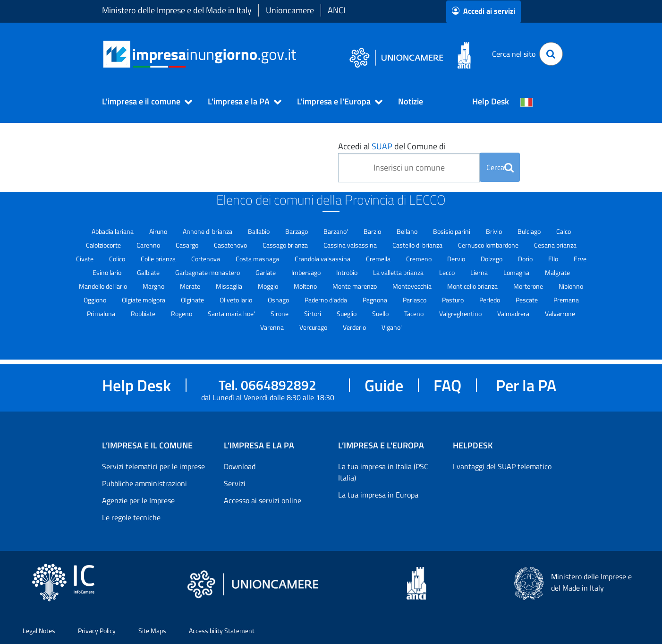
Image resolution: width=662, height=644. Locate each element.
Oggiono (96, 300)
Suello (381, 313)
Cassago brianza (286, 245)
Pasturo (454, 300)
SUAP (382, 146)
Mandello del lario (104, 286)
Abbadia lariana (113, 231)
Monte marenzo (355, 286)
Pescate (527, 300)
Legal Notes (39, 631)
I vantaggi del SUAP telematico (502, 466)
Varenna (273, 327)
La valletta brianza (399, 272)
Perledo (490, 300)
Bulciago (530, 231)
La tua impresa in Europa (378, 495)
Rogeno (182, 313)
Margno (154, 286)
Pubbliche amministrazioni (144, 483)
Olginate (193, 300)
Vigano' (392, 327)
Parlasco (415, 300)
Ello (554, 259)
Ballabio (259, 231)
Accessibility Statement (222, 631)
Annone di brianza (208, 231)
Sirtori (313, 313)
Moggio (269, 286)
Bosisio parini (452, 231)
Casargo (188, 245)
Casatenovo (231, 245)
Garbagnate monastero (208, 272)
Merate (191, 286)
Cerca (500, 167)
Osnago (279, 300)
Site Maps (152, 631)
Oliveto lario (237, 300)
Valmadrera (514, 313)
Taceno (415, 313)
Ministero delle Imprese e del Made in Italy (177, 10)
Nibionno (571, 286)
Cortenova (206, 259)
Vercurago (314, 327)
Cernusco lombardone (489, 245)
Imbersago (307, 272)
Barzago (297, 231)
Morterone (529, 286)
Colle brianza (159, 259)
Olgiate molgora (144, 300)
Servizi (235, 483)
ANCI (336, 10)
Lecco (448, 272)
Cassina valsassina (351, 245)
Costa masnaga (258, 259)
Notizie (411, 101)
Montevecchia (413, 286)
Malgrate (557, 272)
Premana (566, 300)
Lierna (480, 272)
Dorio (526, 259)
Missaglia (230, 286)
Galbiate (149, 272)
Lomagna (517, 272)
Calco (564, 231)
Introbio (348, 272)
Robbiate (144, 313)
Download (240, 466)
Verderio (355, 327)
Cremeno (420, 259)
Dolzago (492, 259)
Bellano (408, 231)
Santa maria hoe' (232, 313)
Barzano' (336, 231)
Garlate (266, 272)
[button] (143, 102)
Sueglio (347, 313)
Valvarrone (560, 313)
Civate (85, 259)
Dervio (457, 259)
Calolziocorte (104, 245)
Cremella (379, 259)
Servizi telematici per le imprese (153, 466)
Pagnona (376, 300)
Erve (580, 259)
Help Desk (491, 101)
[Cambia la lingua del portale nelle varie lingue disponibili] (526, 102)
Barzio (373, 231)
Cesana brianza (555, 245)
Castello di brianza (418, 245)
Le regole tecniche (131, 517)
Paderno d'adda (327, 300)
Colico (118, 259)
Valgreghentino (461, 313)
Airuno (159, 231)
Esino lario (108, 272)
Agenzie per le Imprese (138, 500)
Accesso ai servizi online (263, 500)
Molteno (306, 286)
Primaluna (102, 313)
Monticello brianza (473, 286)
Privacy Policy (97, 631)
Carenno (149, 245)
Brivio (495, 231)
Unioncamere (290, 10)
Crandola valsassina (323, 259)
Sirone (280, 313)
